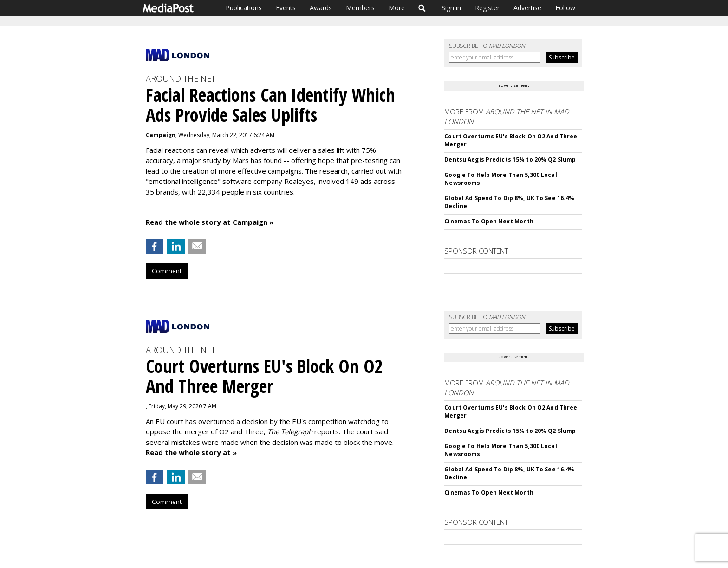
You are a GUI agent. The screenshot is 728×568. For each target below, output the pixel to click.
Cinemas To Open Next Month (489, 221)
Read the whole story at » (191, 452)
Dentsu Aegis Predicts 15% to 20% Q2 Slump (510, 160)
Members (360, 8)
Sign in (451, 8)
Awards (321, 8)
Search (422, 8)
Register (487, 8)
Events (286, 8)
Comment (167, 271)
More (397, 8)
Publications (244, 8)
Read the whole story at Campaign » (210, 222)
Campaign (161, 135)
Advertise (527, 8)
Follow (565, 8)
